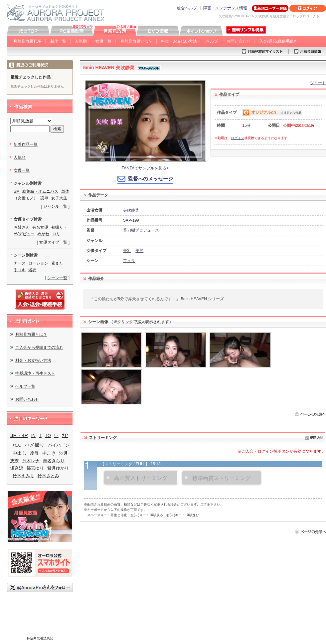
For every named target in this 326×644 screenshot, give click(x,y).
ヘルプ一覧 (25, 386)
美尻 (139, 251)
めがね (43, 234)
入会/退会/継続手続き (278, 41)
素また (57, 263)
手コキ (20, 270)
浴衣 (32, 270)
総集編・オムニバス (40, 191)
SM (17, 191)
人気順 (81, 41)
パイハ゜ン (59, 445)
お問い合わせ (239, 41)
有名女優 (40, 227)
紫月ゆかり (58, 468)
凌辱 (44, 198)
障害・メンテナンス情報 (225, 8)
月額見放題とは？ (136, 41)
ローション (38, 263)
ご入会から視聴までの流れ (39, 347)
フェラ (129, 261)
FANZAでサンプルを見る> (145, 168)
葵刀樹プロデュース (141, 230)
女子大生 (59, 198)
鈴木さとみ (48, 476)
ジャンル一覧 (55, 206)
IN (33, 435)
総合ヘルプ (187, 8)
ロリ (56, 234)
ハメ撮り (35, 445)
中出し (20, 453)
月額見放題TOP (27, 41)
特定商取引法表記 (40, 638)
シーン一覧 (57, 278)
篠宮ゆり (35, 468)
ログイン (238, 138)
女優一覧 (103, 41)
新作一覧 (58, 41)
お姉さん (22, 227)
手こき (49, 453)
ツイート (318, 83)
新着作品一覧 (26, 144)
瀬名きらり (54, 461)
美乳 (127, 251)
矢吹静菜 (131, 210)
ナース (20, 263)
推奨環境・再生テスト (35, 373)
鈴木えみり (23, 476)
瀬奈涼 (17, 468)
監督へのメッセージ (151, 179)
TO (48, 435)
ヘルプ (212, 41)
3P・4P (19, 435)
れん (17, 445)
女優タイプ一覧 (53, 242)
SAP (127, 220)
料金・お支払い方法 (179, 41)
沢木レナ (31, 461)
